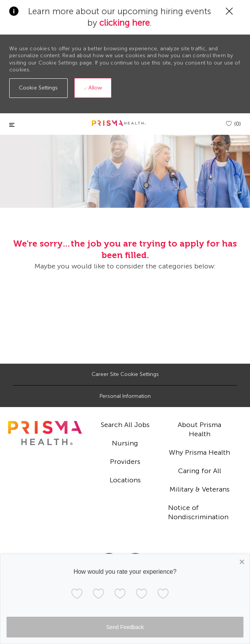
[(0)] (233, 124)
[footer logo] (45, 433)
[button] (38, 88)
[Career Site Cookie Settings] (125, 374)
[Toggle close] (12, 125)
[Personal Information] (125, 396)
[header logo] (119, 123)
